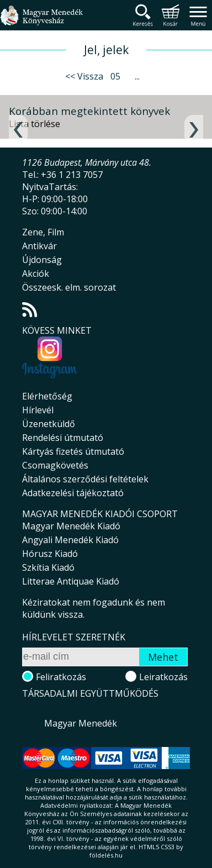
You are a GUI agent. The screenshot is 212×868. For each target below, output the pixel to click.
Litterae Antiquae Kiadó (71, 581)
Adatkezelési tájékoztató (73, 493)
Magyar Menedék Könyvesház (41, 22)
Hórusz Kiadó (50, 554)
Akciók (36, 273)
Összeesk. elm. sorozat (69, 287)
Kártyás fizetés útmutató (73, 451)
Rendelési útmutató (63, 438)
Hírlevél (38, 410)
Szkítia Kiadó (48, 567)
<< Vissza (84, 76)
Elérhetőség (47, 396)
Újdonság (42, 260)
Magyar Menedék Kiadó (71, 526)
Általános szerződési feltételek (85, 479)
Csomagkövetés (55, 465)
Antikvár (39, 246)
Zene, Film (43, 232)
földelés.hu (106, 855)
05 (115, 76)
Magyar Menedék (81, 723)
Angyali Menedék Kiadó (70, 540)
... (137, 76)
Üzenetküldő (49, 424)
